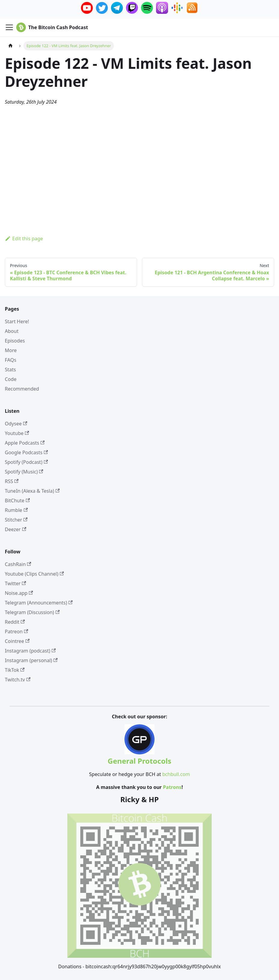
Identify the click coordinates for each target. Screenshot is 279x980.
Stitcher (16, 520)
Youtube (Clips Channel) (34, 574)
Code (11, 379)
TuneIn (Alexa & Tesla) (32, 491)
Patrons (172, 787)
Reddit (15, 622)
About (12, 331)
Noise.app (19, 593)
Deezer (15, 529)
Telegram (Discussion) (32, 612)
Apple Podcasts (25, 443)
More (11, 350)
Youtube (17, 433)
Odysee (16, 424)
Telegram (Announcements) (39, 603)
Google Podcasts (26, 452)
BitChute (17, 501)
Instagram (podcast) (30, 651)
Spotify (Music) (24, 472)
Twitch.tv (18, 680)
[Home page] (11, 46)
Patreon (17, 632)
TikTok (15, 670)
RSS (12, 481)
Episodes (15, 341)
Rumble (16, 510)
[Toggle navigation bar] (9, 27)
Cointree (17, 641)
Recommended (22, 389)
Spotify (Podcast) (26, 462)
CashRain (18, 564)
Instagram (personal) (31, 660)
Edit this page (24, 239)
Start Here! (17, 321)
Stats (10, 370)
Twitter (15, 583)
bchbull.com (176, 774)
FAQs (11, 360)
